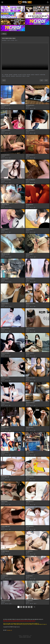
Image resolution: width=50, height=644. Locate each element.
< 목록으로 (4, 34)
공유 (42, 80)
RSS (31, 636)
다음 (34, 607)
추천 (46, 80)
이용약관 (20, 636)
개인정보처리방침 (26, 636)
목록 (4, 80)
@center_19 (10, 630)
